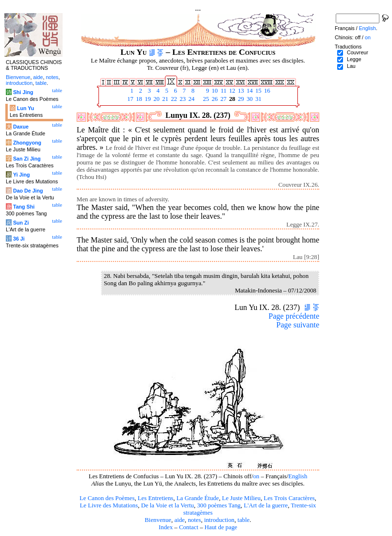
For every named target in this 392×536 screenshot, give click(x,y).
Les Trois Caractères (289, 498)
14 (249, 91)
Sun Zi (21, 223)
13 (240, 91)
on (256, 476)
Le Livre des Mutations (109, 505)
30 (249, 99)
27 (223, 99)
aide (179, 520)
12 (231, 91)
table (244, 520)
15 (258, 91)
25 (205, 99)
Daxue (21, 127)
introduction (220, 520)
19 (147, 99)
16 (266, 91)
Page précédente (294, 316)
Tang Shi (24, 207)
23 (182, 99)
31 (258, 99)
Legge (354, 59)
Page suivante (298, 325)
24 (191, 99)
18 (138, 99)
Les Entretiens (156, 498)
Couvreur (358, 52)
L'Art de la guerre (266, 505)
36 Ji (19, 239)
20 (156, 99)
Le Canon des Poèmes (107, 498)
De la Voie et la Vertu (168, 505)
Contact (189, 527)
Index (166, 527)
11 (223, 91)
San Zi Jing (27, 159)
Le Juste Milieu (242, 498)
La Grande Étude (198, 498)
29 (240, 99)
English (298, 476)
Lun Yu (25, 108)
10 (214, 91)
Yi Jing (22, 175)
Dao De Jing (28, 191)
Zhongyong (27, 143)
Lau (351, 66)
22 (173, 99)
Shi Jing (23, 92)
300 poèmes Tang (219, 505)
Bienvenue (158, 520)
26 (214, 99)
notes (194, 520)
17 (130, 99)
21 (164, 99)
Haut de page (221, 527)
